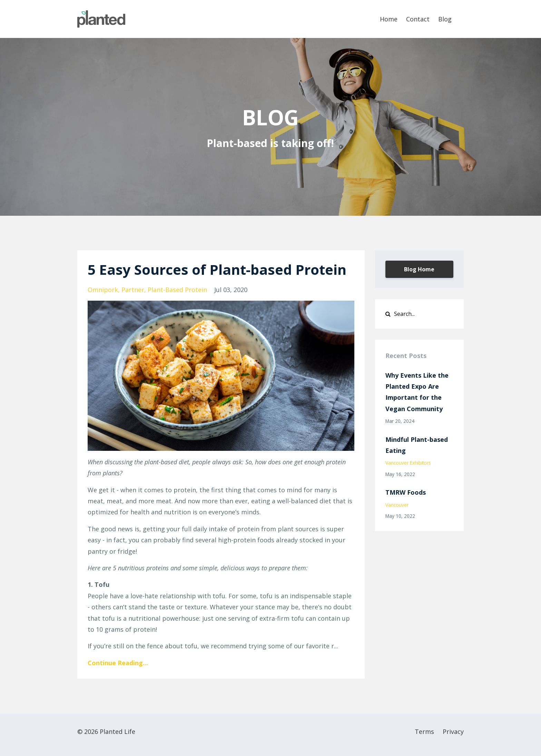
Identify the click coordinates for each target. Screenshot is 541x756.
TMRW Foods (406, 492)
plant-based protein (177, 290)
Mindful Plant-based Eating (417, 445)
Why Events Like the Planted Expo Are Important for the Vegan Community (417, 392)
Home (389, 19)
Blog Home (419, 269)
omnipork (103, 290)
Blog (445, 19)
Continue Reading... (118, 663)
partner (133, 290)
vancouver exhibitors (408, 463)
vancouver (397, 505)
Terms (424, 731)
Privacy (453, 731)
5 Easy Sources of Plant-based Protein (217, 269)
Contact (418, 19)
